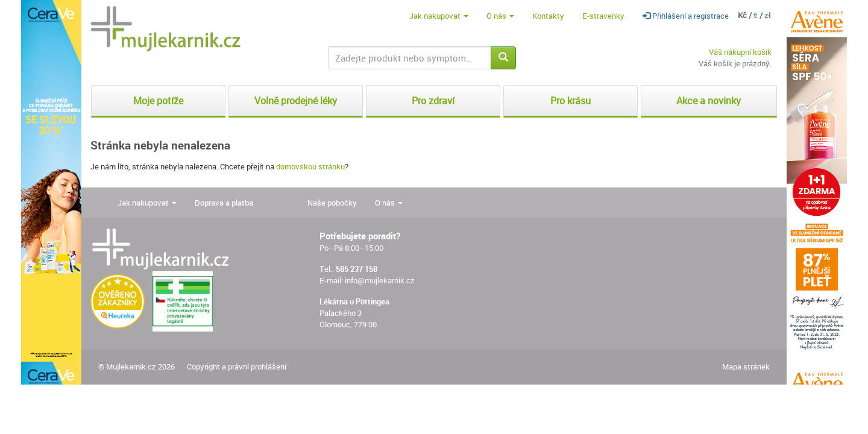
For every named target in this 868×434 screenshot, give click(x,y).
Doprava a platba (224, 203)
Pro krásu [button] (571, 101)
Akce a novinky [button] (709, 101)
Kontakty (548, 16)
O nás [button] (500, 16)
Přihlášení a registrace (686, 16)
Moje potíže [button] (158, 101)
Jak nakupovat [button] (439, 16)
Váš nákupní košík (740, 52)
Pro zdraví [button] (433, 101)
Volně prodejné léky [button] (296, 101)
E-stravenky (603, 16)
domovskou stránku (310, 166)
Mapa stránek (746, 366)
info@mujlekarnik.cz (380, 280)
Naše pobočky (332, 203)
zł (768, 15)
